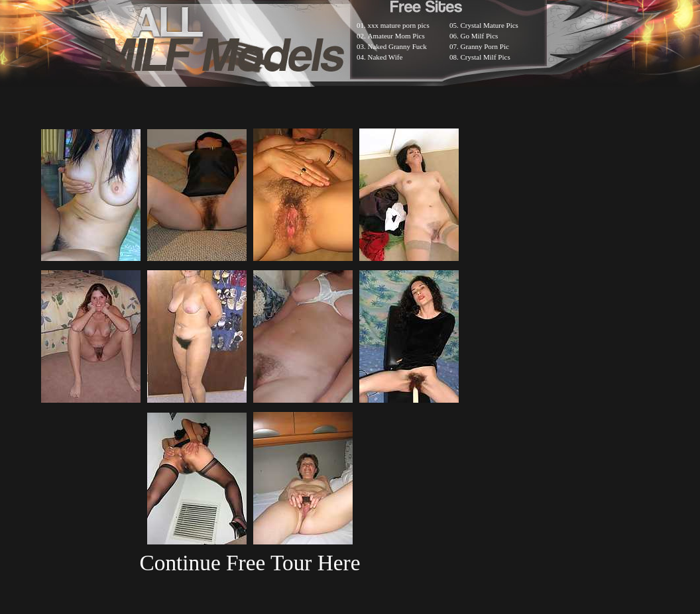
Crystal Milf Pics (486, 57)
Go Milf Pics (480, 36)
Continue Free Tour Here (250, 563)
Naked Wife (385, 57)
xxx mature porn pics (399, 25)
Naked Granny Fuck (397, 46)
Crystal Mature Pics (490, 25)
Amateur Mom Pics (396, 36)
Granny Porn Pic (485, 46)
